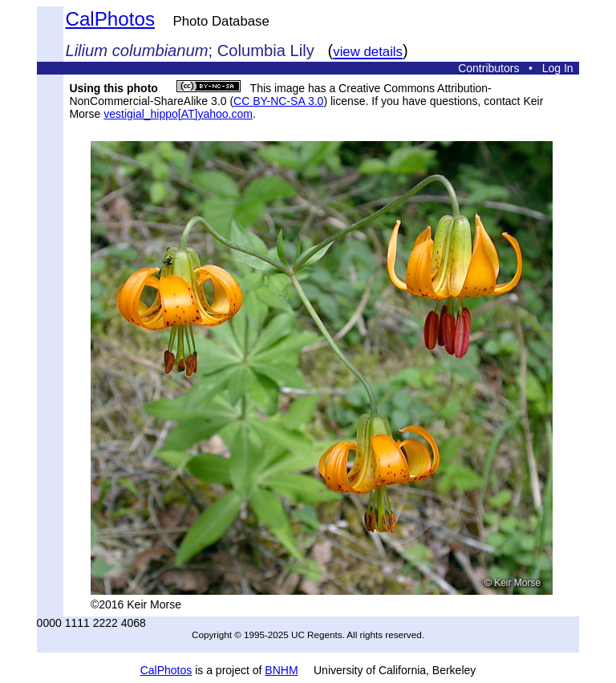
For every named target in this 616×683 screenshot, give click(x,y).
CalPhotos (110, 19)
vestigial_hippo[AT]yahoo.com (178, 114)
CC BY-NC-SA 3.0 (278, 101)
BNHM (281, 670)
